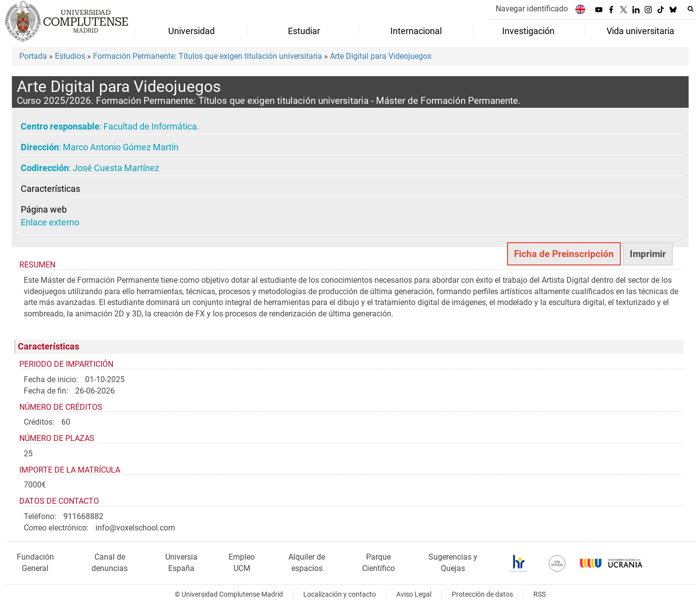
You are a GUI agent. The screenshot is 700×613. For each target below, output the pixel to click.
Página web (44, 210)
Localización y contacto (340, 594)
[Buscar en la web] (691, 9)
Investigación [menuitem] (528, 31)
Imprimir (648, 254)
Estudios (70, 56)
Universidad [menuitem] (191, 31)
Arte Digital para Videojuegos (381, 56)
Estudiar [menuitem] (304, 31)
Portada (33, 56)
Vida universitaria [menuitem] (640, 31)
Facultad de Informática (150, 127)
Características (50, 189)
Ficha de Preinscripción (564, 254)
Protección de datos (482, 594)
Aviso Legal (414, 594)
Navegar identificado (532, 9)
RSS (539, 594)
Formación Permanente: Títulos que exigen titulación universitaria (208, 56)
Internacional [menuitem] (416, 31)
